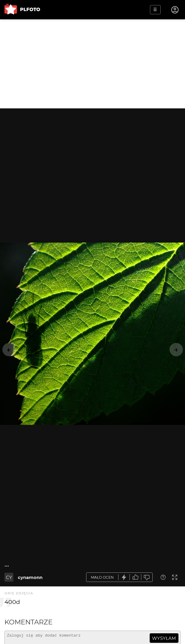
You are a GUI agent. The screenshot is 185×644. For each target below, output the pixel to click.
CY (9, 577)
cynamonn (30, 577)
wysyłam (164, 638)
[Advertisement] (92, 64)
